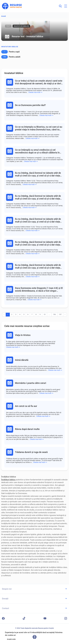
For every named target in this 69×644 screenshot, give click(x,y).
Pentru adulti (14, 57)
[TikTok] (24, 618)
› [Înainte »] (65, 314)
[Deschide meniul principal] (66, 6)
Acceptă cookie (11, 639)
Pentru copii (14, 52)
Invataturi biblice (10, 47)
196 (54, 314)
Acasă (3, 16)
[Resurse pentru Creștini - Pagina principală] (12, 6)
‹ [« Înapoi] (4, 314)
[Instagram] (66, 618)
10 (45, 314)
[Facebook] (3, 618)
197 (60, 314)
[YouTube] (45, 618)
